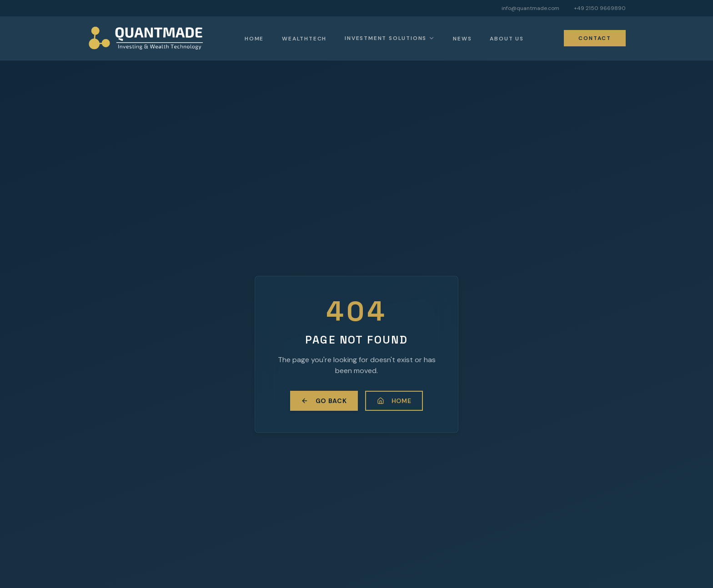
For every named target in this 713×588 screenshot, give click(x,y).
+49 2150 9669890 (600, 8)
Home (254, 39)
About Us (507, 39)
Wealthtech (304, 39)
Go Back (324, 401)
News (462, 39)
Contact (595, 38)
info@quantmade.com (530, 8)
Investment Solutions (386, 38)
